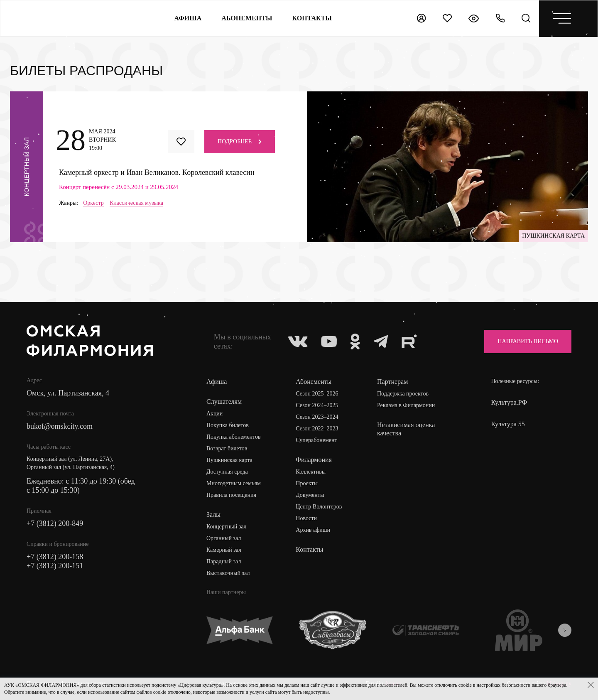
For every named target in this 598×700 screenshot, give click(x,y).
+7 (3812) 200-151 (55, 566)
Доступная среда (227, 472)
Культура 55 (508, 424)
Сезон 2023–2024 (317, 417)
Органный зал (224, 538)
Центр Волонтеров (319, 507)
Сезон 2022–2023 (317, 429)
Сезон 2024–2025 (317, 405)
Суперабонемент (316, 440)
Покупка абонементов (234, 437)
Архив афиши (313, 530)
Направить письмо (528, 341)
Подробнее (240, 141)
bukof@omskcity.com (60, 426)
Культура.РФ (509, 402)
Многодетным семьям (234, 483)
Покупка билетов (228, 425)
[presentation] (565, 630)
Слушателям (224, 402)
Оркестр (93, 203)
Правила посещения (231, 495)
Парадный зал (224, 561)
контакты (312, 18)
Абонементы (247, 18)
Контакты (309, 549)
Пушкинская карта (229, 460)
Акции (214, 414)
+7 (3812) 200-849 (55, 523)
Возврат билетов (227, 448)
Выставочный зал (228, 573)
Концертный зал (227, 527)
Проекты (307, 483)
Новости (306, 518)
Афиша (188, 18)
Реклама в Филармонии (406, 405)
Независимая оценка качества (406, 429)
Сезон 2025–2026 (317, 394)
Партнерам (392, 382)
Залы (213, 515)
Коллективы (311, 472)
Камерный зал (224, 550)
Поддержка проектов (403, 394)
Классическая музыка (136, 203)
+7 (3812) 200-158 (55, 557)
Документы (310, 495)
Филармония (314, 460)
